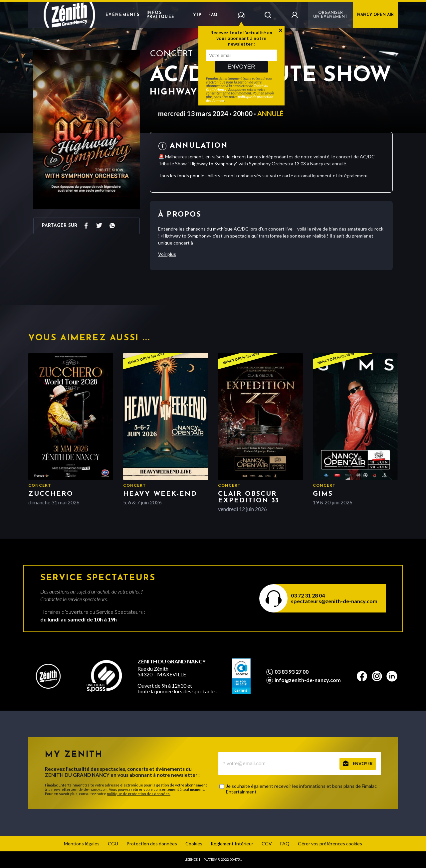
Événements (123, 15)
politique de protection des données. (139, 794)
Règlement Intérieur (232, 844)
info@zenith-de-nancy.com (308, 680)
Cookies (194, 844)
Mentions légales (82, 844)
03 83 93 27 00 (292, 672)
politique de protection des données (240, 98)
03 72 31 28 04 (308, 595)
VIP (197, 15)
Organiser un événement (330, 15)
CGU (113, 844)
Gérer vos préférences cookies (330, 844)
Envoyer (241, 67)
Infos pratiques (160, 15)
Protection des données (152, 844)
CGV (267, 844)
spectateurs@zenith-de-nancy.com (334, 601)
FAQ (213, 15)
